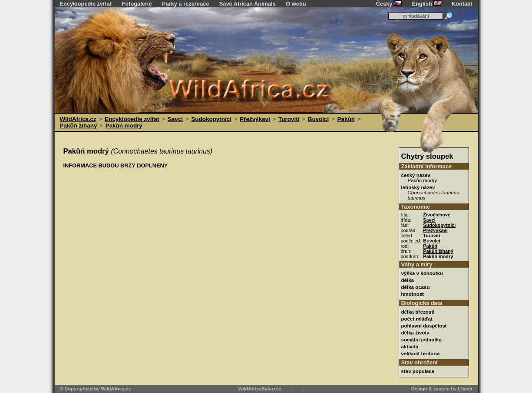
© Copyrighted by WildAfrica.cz (96, 389)
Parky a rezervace (185, 4)
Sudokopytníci (211, 119)
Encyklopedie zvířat (86, 4)
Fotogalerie (137, 4)
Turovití (289, 119)
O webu (296, 4)
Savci (175, 119)
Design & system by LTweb (442, 389)
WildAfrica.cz (78, 119)
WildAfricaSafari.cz (260, 389)
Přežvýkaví (255, 119)
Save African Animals (248, 4)
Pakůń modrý (124, 126)
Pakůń (346, 119)
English (427, 4)
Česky (389, 4)
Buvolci (319, 119)
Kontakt (462, 4)
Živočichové (437, 215)
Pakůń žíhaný (79, 126)
